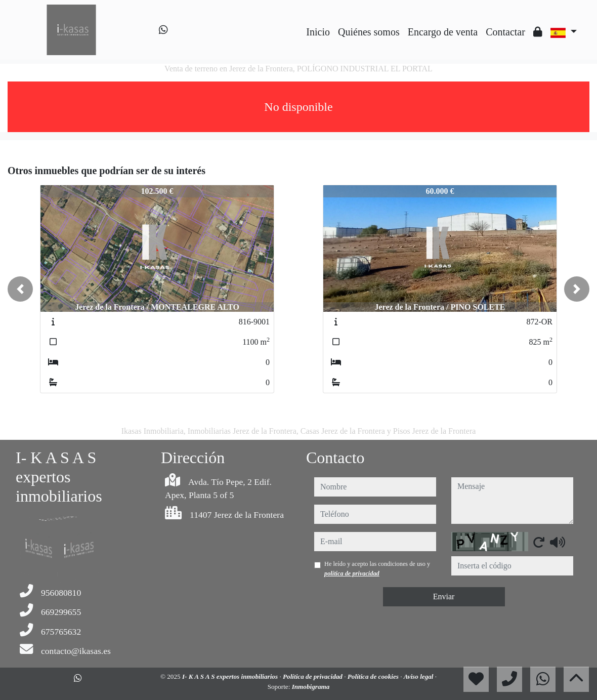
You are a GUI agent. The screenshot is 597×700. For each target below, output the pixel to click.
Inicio (318, 32)
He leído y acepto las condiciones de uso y (377, 568)
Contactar (505, 32)
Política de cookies (374, 676)
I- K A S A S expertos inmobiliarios (231, 676)
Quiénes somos (369, 32)
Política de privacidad (313, 676)
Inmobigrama (311, 687)
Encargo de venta (443, 32)
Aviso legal (419, 676)
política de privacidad (352, 573)
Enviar (444, 596)
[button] (20, 289)
